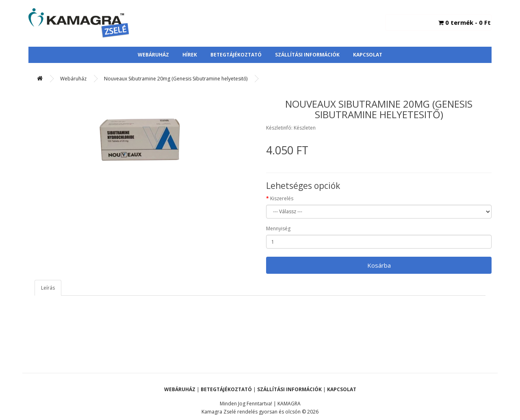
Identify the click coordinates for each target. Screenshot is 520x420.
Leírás (48, 288)
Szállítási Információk (307, 55)
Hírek (190, 55)
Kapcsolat (368, 55)
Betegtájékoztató (236, 55)
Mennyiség (278, 228)
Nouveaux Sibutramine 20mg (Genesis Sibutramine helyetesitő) (176, 79)
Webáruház (153, 55)
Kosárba (379, 265)
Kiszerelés (282, 198)
